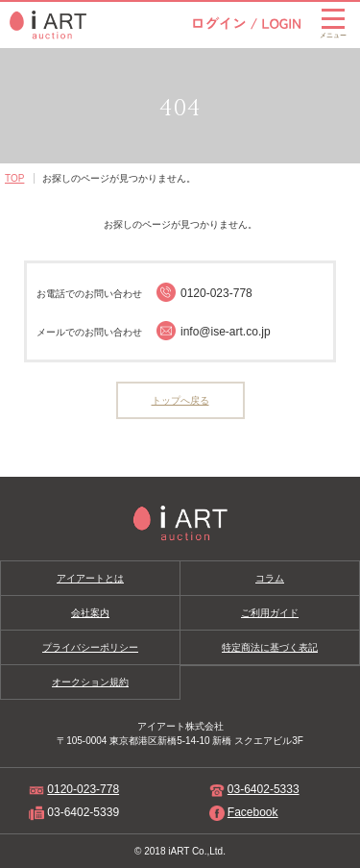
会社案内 (90, 613)
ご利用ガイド (270, 613)
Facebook (253, 812)
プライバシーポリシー (90, 647)
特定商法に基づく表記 (270, 647)
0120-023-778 (83, 789)
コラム (270, 578)
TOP (14, 178)
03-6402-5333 (264, 789)
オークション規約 (90, 682)
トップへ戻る (180, 400)
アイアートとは (90, 578)
